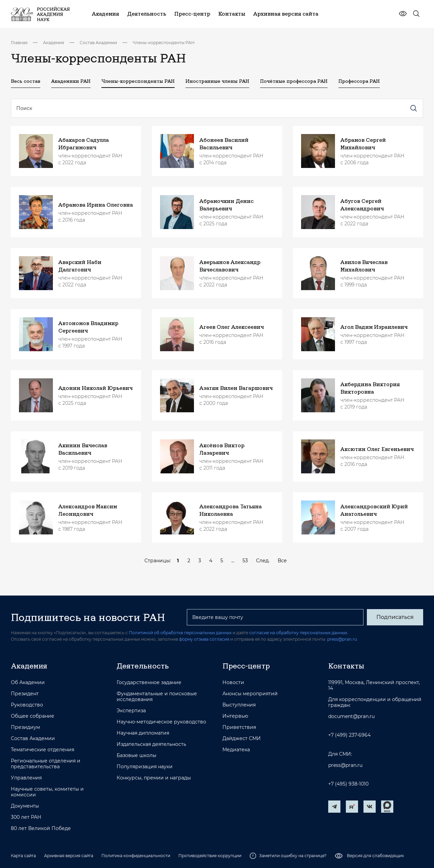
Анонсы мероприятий (250, 694)
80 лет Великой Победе (41, 828)
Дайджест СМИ (242, 739)
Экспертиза (131, 711)
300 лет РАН (26, 817)
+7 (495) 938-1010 (348, 784)
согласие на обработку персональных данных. (299, 633)
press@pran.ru (342, 639)
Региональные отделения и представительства (46, 764)
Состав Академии (98, 43)
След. (263, 561)
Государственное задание (149, 683)
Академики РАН (71, 81)
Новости (233, 683)
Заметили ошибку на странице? (288, 856)
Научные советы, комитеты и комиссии (47, 792)
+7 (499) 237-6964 (349, 735)
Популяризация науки (145, 767)
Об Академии (28, 683)
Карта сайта (23, 856)
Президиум (25, 727)
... (233, 561)
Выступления (239, 705)
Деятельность (143, 666)
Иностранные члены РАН (217, 81)
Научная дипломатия (143, 733)
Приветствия (239, 727)
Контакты (346, 666)
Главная (19, 43)
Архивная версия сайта (69, 856)
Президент (25, 694)
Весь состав (26, 81)
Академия (54, 43)
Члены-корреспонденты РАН (164, 43)
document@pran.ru (351, 716)
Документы (25, 806)
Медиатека (236, 750)
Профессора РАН (359, 81)
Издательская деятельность (151, 744)
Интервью (235, 716)
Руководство (27, 705)
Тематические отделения (43, 750)
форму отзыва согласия (204, 639)
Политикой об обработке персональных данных (180, 633)
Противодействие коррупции (210, 856)
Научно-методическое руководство (161, 722)
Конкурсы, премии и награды (154, 778)
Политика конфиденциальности (136, 856)
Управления (26, 778)
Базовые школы (136, 756)
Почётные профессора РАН (294, 81)
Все (282, 561)
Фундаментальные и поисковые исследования (157, 697)
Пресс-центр (246, 666)
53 (245, 561)
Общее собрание (33, 716)
